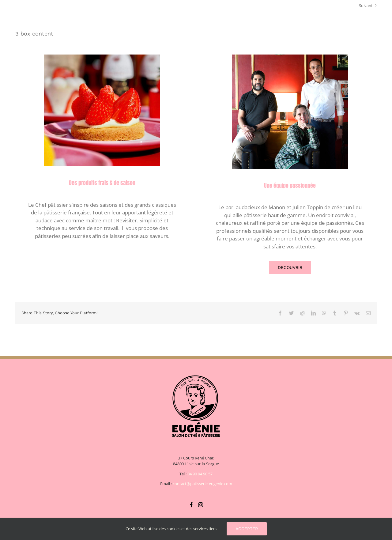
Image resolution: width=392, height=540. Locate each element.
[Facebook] (191, 505)
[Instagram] (201, 505)
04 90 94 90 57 (200, 474)
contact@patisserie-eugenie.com (202, 484)
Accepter (247, 529)
